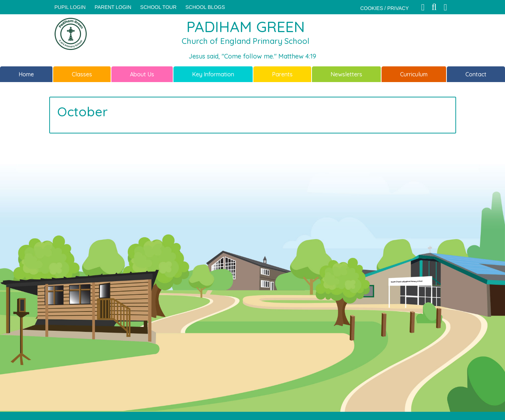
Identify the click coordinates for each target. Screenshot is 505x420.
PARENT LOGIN (113, 7)
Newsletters (346, 74)
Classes (82, 74)
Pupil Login (70, 7)
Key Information (213, 74)
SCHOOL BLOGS (205, 7)
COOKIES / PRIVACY (384, 8)
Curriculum (414, 74)
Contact (476, 74)
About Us (142, 74)
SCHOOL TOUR (158, 7)
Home (26, 74)
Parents (282, 74)
